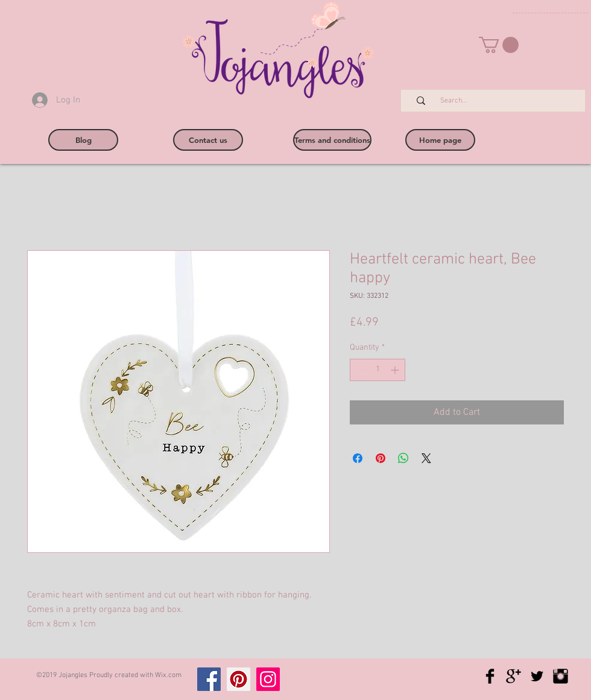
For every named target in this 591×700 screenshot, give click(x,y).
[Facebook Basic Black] (490, 676)
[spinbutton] (378, 370)
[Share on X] (426, 458)
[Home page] (440, 140)
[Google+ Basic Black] (514, 676)
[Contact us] (208, 140)
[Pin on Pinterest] (381, 458)
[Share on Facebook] (358, 458)
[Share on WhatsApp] (403, 458)
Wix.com (168, 675)
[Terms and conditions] (332, 140)
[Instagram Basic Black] (561, 676)
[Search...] (499, 101)
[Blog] (83, 140)
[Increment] (396, 370)
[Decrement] (359, 370)
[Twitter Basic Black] (537, 676)
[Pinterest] (239, 679)
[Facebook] (209, 679)
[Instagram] (268, 679)
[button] (499, 45)
